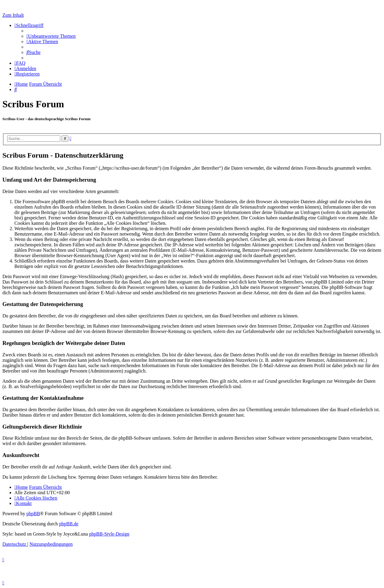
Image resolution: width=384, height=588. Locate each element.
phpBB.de (69, 524)
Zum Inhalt (13, 15)
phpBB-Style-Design (109, 534)
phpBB (33, 514)
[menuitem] (51, 36)
